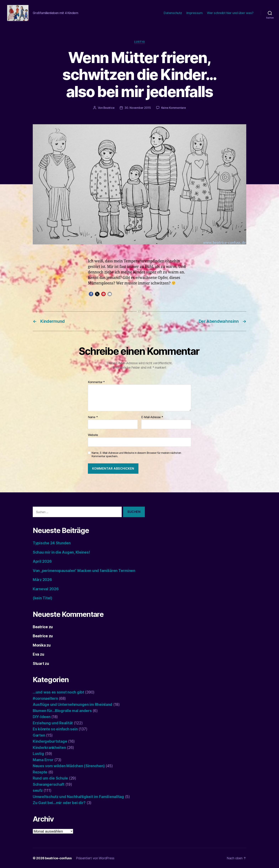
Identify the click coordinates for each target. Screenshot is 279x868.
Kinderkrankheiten (49, 747)
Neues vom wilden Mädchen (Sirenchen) (69, 766)
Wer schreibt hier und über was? (230, 13)
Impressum (195, 13)
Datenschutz (173, 13)
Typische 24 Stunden (52, 543)
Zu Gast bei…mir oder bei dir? (59, 803)
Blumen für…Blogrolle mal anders (62, 711)
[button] (91, 294)
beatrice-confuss (58, 858)
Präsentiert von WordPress (95, 858)
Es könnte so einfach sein (55, 729)
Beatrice (109, 108)
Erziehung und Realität (53, 723)
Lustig (139, 42)
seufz (38, 790)
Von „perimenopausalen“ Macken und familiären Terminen (84, 570)
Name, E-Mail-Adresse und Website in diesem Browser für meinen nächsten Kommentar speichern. (136, 454)
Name (93, 417)
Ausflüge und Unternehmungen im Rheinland (73, 704)
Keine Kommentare (174, 108)
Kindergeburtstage (50, 741)
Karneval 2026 (46, 589)
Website (93, 435)
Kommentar (96, 382)
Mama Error (43, 760)
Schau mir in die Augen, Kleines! (61, 552)
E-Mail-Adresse (152, 417)
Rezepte (40, 772)
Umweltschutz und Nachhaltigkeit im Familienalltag (78, 797)
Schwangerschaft (49, 784)
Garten (39, 735)
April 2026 (42, 561)
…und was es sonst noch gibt (58, 692)
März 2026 (42, 580)
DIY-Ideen (42, 717)
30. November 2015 (138, 108)
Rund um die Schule (50, 778)
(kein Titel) (43, 598)
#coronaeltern (45, 698)
